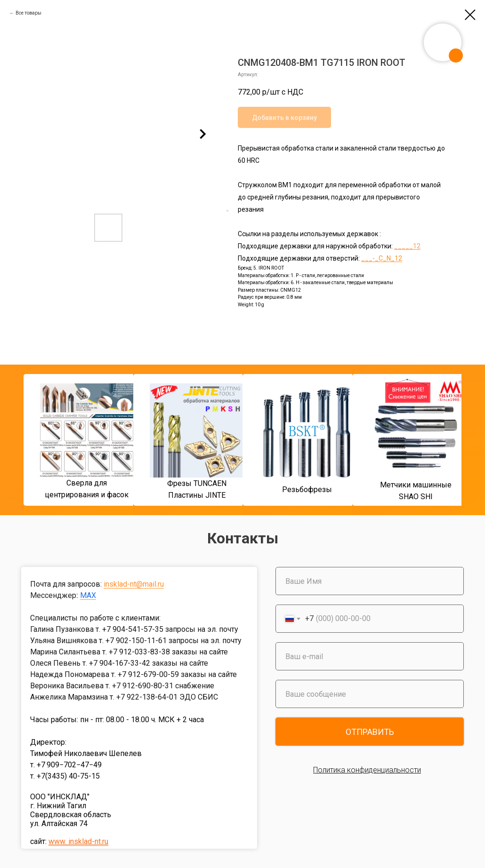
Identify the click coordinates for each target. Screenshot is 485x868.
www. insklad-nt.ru (78, 841)
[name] (370, 581)
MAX (88, 595)
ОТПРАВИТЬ (370, 732)
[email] (370, 656)
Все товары (28, 13)
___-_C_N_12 (382, 258)
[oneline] (370, 694)
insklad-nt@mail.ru (134, 584)
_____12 (407, 246)
